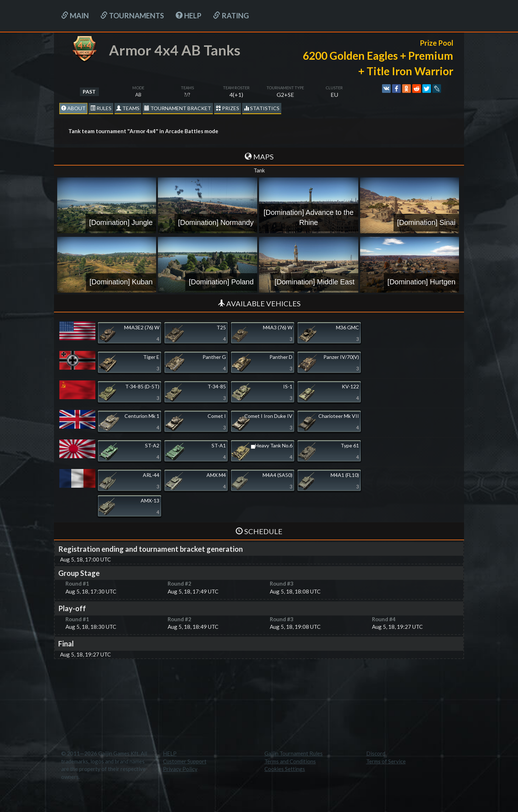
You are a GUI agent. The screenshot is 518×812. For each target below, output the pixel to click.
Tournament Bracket (178, 108)
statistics (262, 108)
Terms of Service (386, 761)
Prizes (228, 108)
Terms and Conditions (290, 761)
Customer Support (185, 761)
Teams (128, 108)
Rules (101, 108)
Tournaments (132, 15)
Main (75, 15)
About (73, 108)
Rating (231, 15)
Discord (376, 753)
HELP (188, 15)
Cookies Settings (285, 769)
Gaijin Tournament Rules (294, 753)
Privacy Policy (180, 769)
